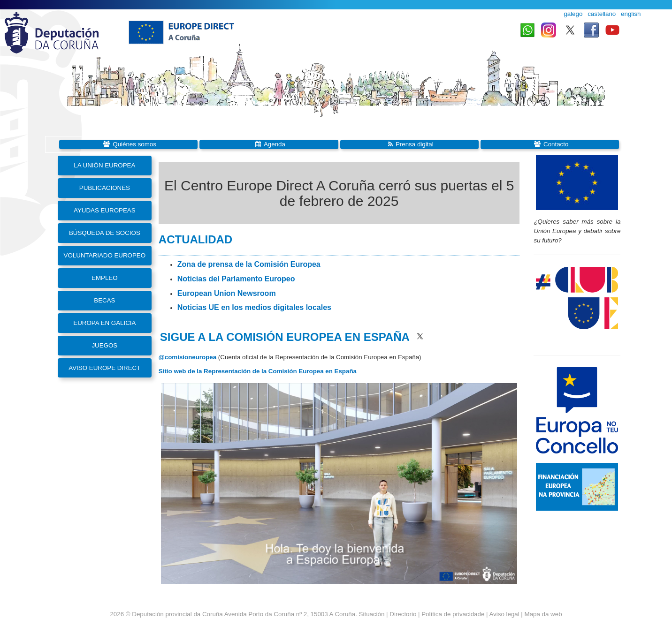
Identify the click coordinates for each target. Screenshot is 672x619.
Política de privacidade (453, 614)
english (631, 14)
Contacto (556, 144)
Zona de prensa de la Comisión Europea (249, 264)
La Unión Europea (104, 165)
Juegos (104, 345)
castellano (602, 14)
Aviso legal (504, 614)
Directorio (404, 614)
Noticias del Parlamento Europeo (236, 279)
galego (573, 14)
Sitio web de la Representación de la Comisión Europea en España (258, 371)
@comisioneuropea (187, 357)
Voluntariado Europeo (105, 255)
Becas (104, 300)
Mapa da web (543, 614)
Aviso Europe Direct (104, 368)
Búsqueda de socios (105, 233)
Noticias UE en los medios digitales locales (254, 307)
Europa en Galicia (104, 323)
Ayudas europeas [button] (105, 210)
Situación (372, 614)
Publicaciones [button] (105, 188)
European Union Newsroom (227, 293)
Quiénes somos (134, 144)
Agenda (275, 144)
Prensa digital (415, 144)
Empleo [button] (105, 278)
